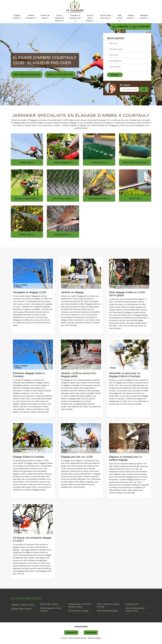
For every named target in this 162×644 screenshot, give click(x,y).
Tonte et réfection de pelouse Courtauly (108, 605)
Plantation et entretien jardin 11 (75, 18)
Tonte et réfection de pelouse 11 (59, 18)
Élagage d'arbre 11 (17, 17)
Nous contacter (60, 75)
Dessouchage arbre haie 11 (106, 17)
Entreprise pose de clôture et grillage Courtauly (80, 605)
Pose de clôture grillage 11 (90, 18)
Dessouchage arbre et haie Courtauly (50, 609)
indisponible (123, 26)
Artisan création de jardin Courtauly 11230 (135, 609)
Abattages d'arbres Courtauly (23, 605)
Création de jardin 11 (45, 17)
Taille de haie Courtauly (49, 604)
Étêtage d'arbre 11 (131, 17)
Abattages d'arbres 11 (144, 17)
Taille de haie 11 (120, 18)
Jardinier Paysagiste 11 (31, 17)
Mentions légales (94, 638)
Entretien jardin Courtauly (78, 611)
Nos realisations (27, 75)
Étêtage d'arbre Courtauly (21, 609)
